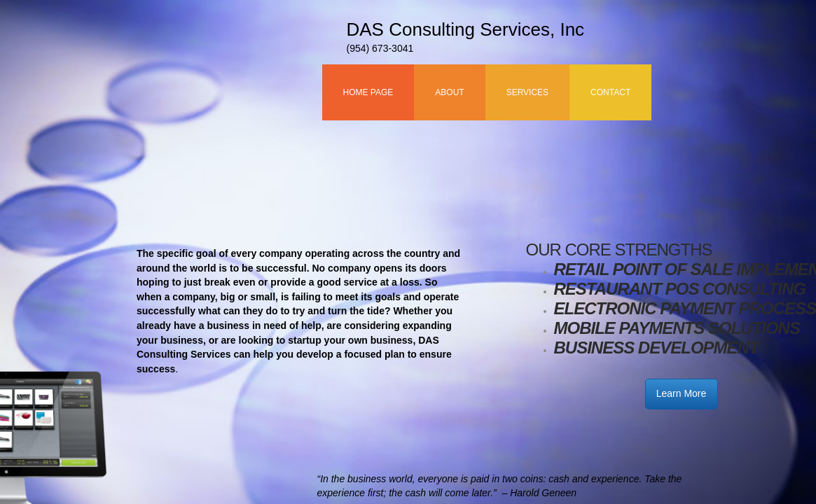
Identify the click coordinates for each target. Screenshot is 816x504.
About (449, 92)
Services (527, 92)
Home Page (368, 92)
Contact (610, 92)
